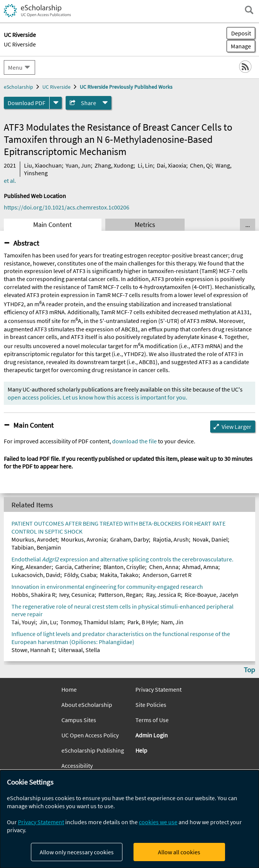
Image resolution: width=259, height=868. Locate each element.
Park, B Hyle (142, 622)
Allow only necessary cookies (77, 852)
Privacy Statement (158, 689)
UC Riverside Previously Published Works (126, 87)
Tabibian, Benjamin (36, 547)
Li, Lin (145, 165)
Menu (15, 67)
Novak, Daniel (210, 539)
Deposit (241, 33)
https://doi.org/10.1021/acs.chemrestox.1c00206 (67, 207)
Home (69, 689)
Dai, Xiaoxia (171, 165)
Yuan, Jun (78, 165)
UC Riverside (20, 44)
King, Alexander (31, 567)
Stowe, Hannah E (33, 650)
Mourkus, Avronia (84, 539)
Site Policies (151, 705)
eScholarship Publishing (93, 750)
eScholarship (18, 87)
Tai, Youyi (23, 622)
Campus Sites (79, 720)
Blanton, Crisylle (124, 567)
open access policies (34, 397)
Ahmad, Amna (200, 567)
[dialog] (129, 819)
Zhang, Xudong (114, 165)
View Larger (236, 427)
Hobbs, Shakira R (33, 595)
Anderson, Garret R (167, 575)
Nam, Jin (172, 622)
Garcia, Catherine (77, 567)
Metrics (145, 225)
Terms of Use (152, 720)
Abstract (26, 243)
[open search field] (249, 10)
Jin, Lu (48, 622)
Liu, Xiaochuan (43, 165)
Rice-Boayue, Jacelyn (212, 595)
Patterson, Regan (120, 595)
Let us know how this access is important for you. (125, 397)
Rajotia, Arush (171, 539)
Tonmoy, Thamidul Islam (92, 622)
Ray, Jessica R (163, 595)
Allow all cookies (179, 852)
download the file (134, 441)
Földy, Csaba (80, 575)
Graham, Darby (129, 539)
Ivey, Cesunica (77, 595)
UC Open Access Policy (90, 735)
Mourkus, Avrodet (34, 539)
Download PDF (27, 103)
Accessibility (77, 766)
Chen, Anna (164, 567)
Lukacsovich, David (36, 575)
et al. (10, 181)
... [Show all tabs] (248, 225)
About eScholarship (87, 705)
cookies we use (158, 822)
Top (249, 670)
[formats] (56, 103)
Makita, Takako (119, 575)
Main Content (52, 225)
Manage (239, 46)
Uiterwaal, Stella (79, 650)
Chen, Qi (201, 165)
